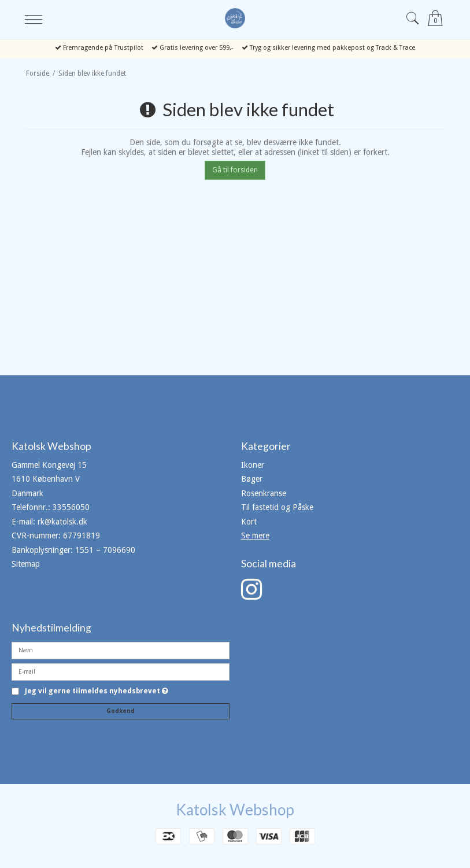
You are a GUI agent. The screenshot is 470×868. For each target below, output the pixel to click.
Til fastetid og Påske (277, 507)
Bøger (252, 479)
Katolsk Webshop (235, 810)
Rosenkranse (264, 493)
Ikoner (253, 465)
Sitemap (26, 564)
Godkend (121, 711)
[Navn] (121, 650)
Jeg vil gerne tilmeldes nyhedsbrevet (97, 691)
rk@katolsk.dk (62, 522)
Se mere (255, 535)
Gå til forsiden (235, 170)
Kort (249, 522)
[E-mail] (121, 671)
